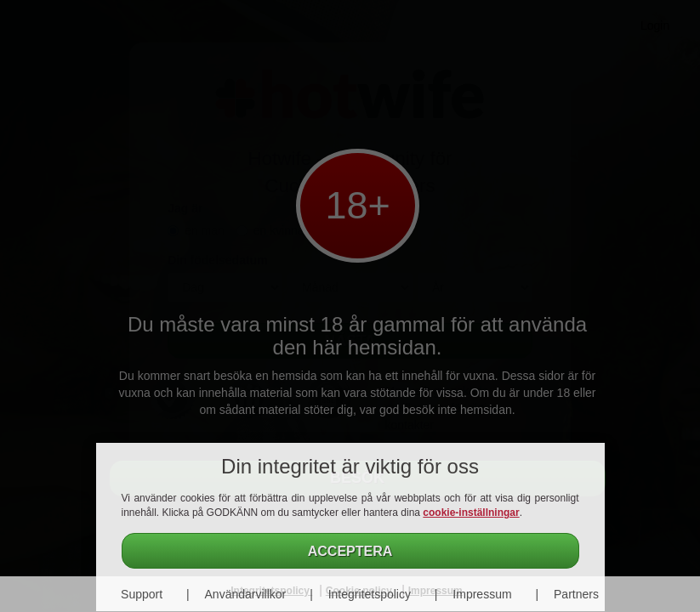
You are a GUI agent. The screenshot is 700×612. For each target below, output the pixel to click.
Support (142, 594)
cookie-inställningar (471, 513)
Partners (576, 594)
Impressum (482, 594)
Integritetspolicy (370, 594)
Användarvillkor (246, 594)
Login (655, 25)
